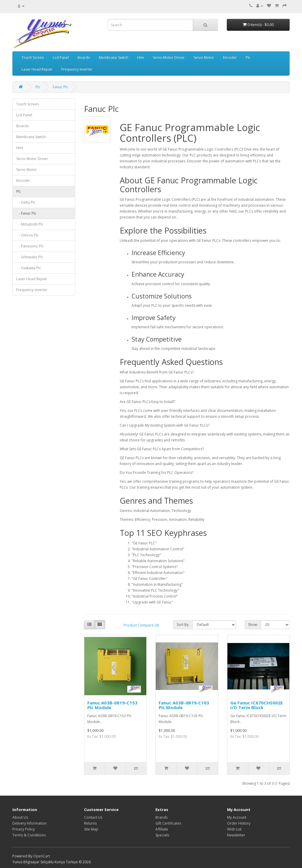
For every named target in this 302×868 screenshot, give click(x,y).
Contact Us (93, 817)
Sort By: (183, 625)
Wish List (234, 829)
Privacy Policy (24, 829)
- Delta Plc (26, 202)
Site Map (91, 829)
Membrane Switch (114, 57)
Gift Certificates (168, 823)
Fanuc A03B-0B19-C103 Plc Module (184, 705)
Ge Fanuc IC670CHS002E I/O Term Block (257, 705)
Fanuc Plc (60, 87)
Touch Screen (33, 57)
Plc (248, 57)
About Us (20, 817)
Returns (90, 823)
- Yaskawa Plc (29, 268)
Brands (161, 817)
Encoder (230, 57)
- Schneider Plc (30, 257)
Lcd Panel (61, 57)
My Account (237, 817)
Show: (253, 625)
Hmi (141, 57)
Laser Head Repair (37, 69)
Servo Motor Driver (169, 57)
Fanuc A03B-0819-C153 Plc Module (112, 705)
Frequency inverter (77, 69)
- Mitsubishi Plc (30, 224)
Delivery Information (29, 823)
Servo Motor (204, 57)
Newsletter (236, 835)
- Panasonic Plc (30, 246)
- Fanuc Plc (26, 213)
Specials (162, 835)
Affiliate (162, 829)
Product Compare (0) (141, 625)
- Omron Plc (27, 235)
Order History (239, 823)
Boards (84, 57)
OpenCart (42, 856)
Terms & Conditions (29, 835)
